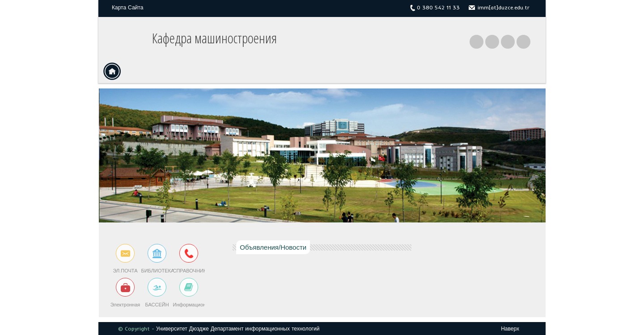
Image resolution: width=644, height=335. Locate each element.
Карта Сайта (127, 7)
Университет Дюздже (182, 329)
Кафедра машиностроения (214, 38)
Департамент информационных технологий (265, 329)
